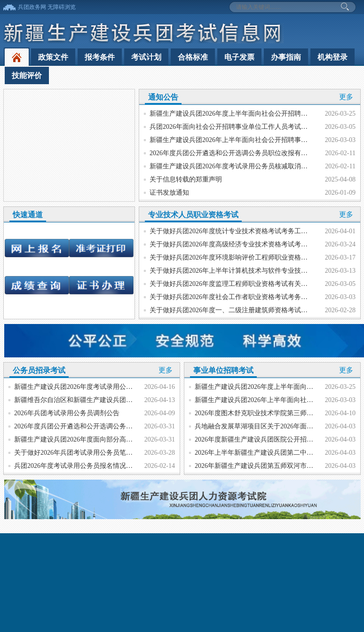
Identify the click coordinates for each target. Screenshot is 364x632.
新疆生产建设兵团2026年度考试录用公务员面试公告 (90, 387)
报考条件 (100, 57)
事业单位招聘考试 (223, 370)
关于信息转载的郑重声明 (186, 179)
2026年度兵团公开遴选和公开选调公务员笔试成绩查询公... (99, 426)
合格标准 (193, 57)
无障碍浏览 (62, 7)
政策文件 (53, 57)
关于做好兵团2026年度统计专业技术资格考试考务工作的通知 (238, 231)
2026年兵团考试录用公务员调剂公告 (67, 413)
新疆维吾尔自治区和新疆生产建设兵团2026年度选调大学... (99, 400)
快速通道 (28, 215)
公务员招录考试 (39, 370)
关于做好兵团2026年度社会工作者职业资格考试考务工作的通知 (242, 297)
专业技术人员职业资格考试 (193, 215)
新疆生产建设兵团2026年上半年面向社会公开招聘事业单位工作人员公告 (255, 140)
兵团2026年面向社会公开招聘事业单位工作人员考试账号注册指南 (245, 127)
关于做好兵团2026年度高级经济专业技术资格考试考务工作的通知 (245, 244)
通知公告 (163, 97)
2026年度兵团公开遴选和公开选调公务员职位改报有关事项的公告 (245, 153)
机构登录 (332, 57)
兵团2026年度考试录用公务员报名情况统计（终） (87, 466)
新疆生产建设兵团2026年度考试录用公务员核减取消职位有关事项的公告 (255, 166)
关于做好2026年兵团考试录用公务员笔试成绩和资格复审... (99, 453)
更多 (346, 97)
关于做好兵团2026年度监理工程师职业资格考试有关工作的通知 (242, 284)
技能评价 (27, 75)
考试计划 (146, 57)
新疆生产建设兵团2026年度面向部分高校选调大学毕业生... (99, 439)
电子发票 (239, 57)
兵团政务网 (32, 7)
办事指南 (286, 57)
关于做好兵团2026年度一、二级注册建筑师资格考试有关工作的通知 (248, 310)
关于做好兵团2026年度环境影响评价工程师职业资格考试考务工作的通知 (255, 257)
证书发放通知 (169, 193)
